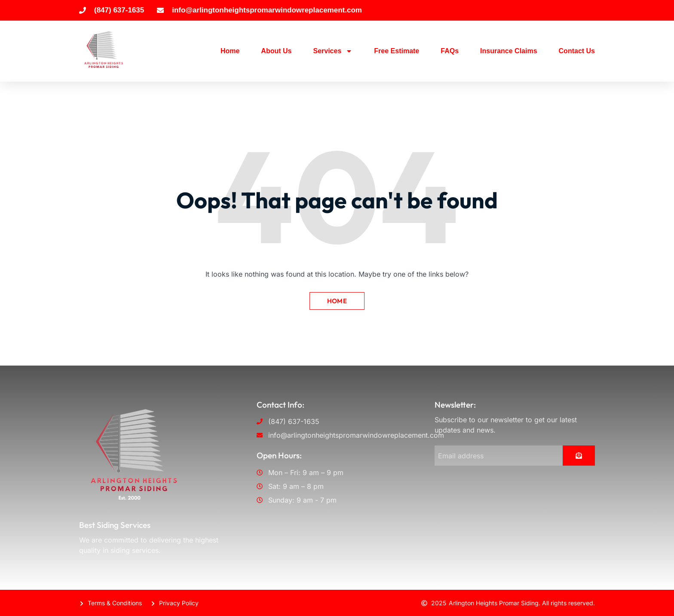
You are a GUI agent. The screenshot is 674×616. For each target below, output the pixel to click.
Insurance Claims (509, 51)
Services (333, 51)
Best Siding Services (115, 525)
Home (230, 51)
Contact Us (577, 51)
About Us (276, 51)
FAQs (450, 51)
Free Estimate (397, 51)
